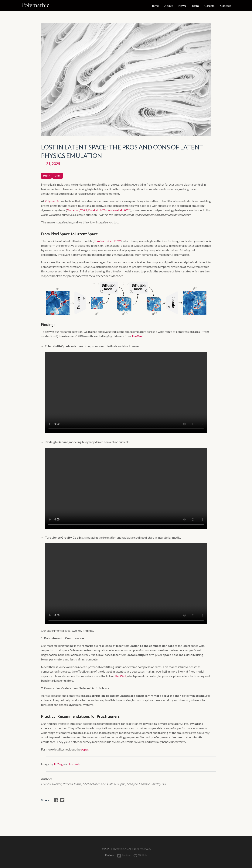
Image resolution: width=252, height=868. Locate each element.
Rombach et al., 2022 (107, 241)
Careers (209, 6)
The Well (137, 336)
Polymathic (52, 201)
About (169, 6)
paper (85, 749)
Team (195, 6)
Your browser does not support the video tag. (126, 393)
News (182, 6)
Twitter (124, 856)
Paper (46, 176)
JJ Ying (58, 764)
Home (155, 6)
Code (58, 176)
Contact (226, 6)
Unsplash (74, 764)
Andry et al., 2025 (119, 210)
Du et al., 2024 (97, 210)
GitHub (140, 855)
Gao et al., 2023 (77, 210)
